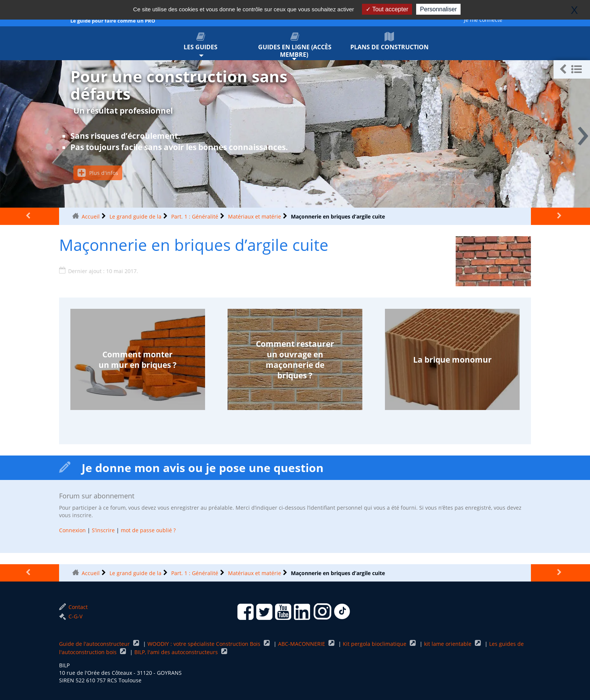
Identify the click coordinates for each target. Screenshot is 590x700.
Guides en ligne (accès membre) (295, 45)
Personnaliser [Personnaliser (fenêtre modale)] (438, 9)
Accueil (91, 216)
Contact (73, 607)
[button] (572, 69)
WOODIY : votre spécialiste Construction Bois (205, 644)
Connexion (72, 530)
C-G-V (71, 616)
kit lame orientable (449, 644)
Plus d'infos (98, 173)
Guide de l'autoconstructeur (95, 644)
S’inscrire (103, 530)
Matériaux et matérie (255, 216)
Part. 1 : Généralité (195, 216)
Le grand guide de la (135, 216)
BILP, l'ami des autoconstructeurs (177, 652)
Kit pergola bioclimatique (375, 644)
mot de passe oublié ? (148, 530)
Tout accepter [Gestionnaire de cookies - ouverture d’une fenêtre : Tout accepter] (387, 9)
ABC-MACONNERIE (302, 644)
